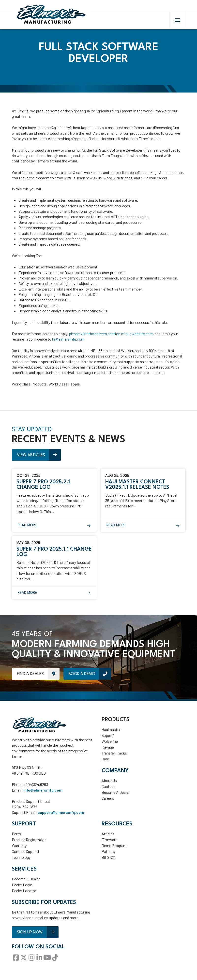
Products (115, 722)
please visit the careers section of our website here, (112, 336)
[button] (177, 22)
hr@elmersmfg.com (68, 341)
